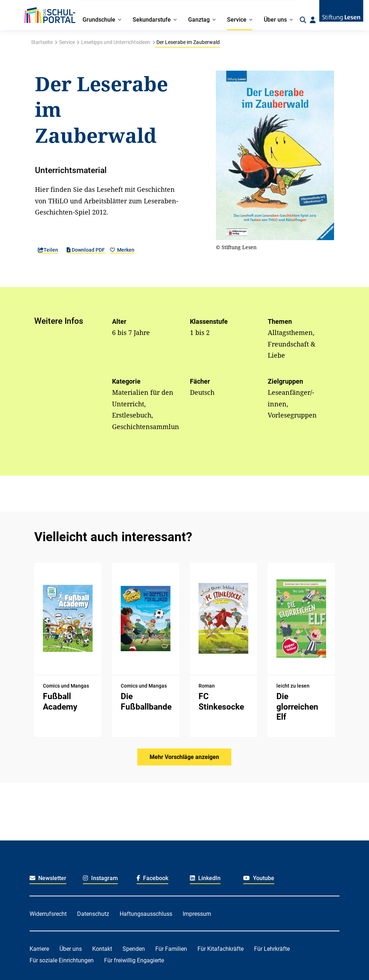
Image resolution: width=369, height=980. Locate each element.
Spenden (134, 949)
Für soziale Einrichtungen (62, 960)
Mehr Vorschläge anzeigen (184, 757)
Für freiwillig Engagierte (134, 960)
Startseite (42, 42)
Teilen (48, 250)
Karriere (39, 949)
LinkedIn (205, 878)
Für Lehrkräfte (272, 949)
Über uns (71, 949)
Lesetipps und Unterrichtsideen (116, 42)
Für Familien (171, 949)
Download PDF (86, 250)
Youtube (259, 878)
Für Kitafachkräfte (221, 949)
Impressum (197, 914)
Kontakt (102, 949)
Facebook (153, 878)
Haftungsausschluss (146, 914)
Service (67, 42)
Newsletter (48, 878)
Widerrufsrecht (48, 914)
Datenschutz (93, 914)
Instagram (100, 878)
